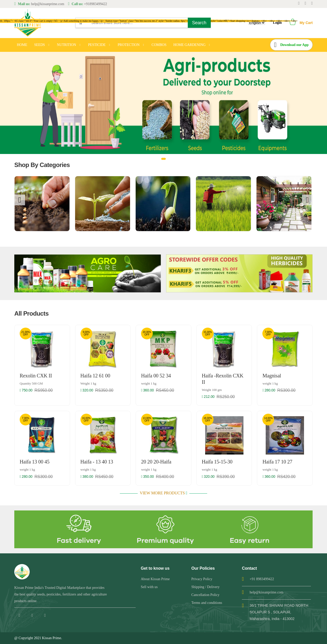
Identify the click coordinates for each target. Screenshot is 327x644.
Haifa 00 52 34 (156, 376)
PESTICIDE (97, 45)
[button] (293, 23)
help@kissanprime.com (266, 592)
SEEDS (40, 45)
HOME (22, 45)
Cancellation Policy (205, 595)
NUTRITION (67, 45)
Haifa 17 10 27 (277, 462)
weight (149, 383)
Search (199, 23)
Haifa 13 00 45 (35, 462)
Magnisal (272, 376)
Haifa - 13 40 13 (97, 462)
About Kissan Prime (155, 579)
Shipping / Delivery (205, 587)
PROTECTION (129, 45)
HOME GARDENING (189, 45)
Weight (88, 383)
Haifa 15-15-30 (217, 462)
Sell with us (149, 587)
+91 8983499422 (262, 579)
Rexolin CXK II (36, 376)
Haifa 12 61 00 (95, 376)
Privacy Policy (202, 579)
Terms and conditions (207, 603)
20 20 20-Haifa (156, 462)
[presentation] (20, 200)
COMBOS (159, 45)
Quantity (31, 383)
